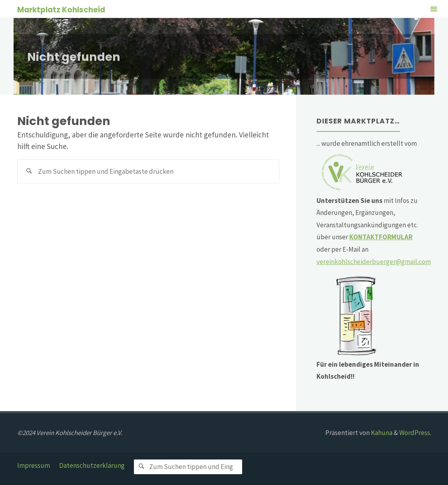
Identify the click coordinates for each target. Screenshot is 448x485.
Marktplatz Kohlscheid (61, 9)
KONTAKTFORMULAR (381, 237)
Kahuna (381, 433)
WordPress (415, 433)
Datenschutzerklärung (92, 465)
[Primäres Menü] (434, 9)
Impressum (34, 465)
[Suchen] (29, 171)
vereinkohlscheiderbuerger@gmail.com (374, 262)
